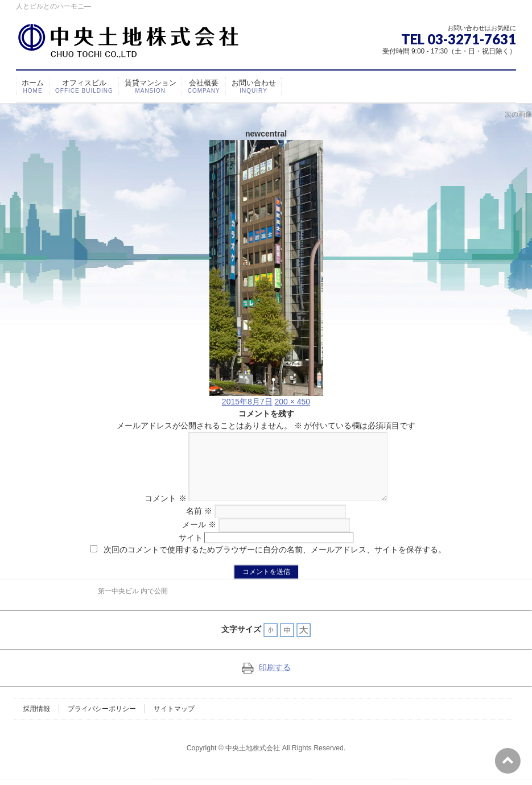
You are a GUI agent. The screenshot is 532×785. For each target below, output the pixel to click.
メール (199, 538)
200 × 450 (292, 402)
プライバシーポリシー (102, 722)
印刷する (266, 681)
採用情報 (36, 722)
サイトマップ (174, 722)
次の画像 (518, 114)
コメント (155, 512)
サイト (191, 551)
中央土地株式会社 (253, 762)
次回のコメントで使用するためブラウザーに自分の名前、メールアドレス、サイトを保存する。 (275, 563)
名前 (199, 524)
